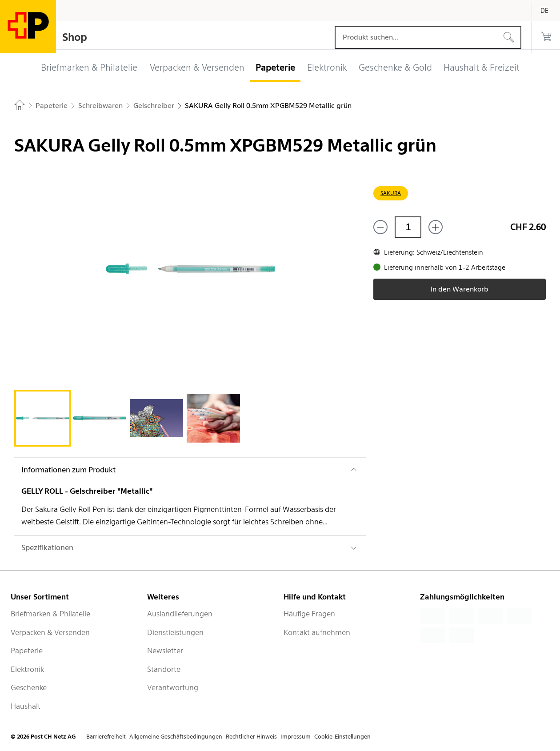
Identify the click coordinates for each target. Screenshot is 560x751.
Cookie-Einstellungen (342, 737)
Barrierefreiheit (106, 737)
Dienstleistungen (175, 632)
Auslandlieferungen (180, 614)
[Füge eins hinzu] (436, 227)
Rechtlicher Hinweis (251, 737)
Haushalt (26, 706)
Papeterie (27, 651)
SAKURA (391, 193)
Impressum (296, 737)
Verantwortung (173, 687)
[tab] (43, 418)
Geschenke (29, 687)
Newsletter (165, 651)
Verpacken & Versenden (50, 632)
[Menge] (408, 227)
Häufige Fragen (309, 614)
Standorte (164, 669)
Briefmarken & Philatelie (50, 614)
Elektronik (27, 669)
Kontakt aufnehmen (317, 632)
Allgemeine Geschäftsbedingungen (176, 737)
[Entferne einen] (380, 227)
